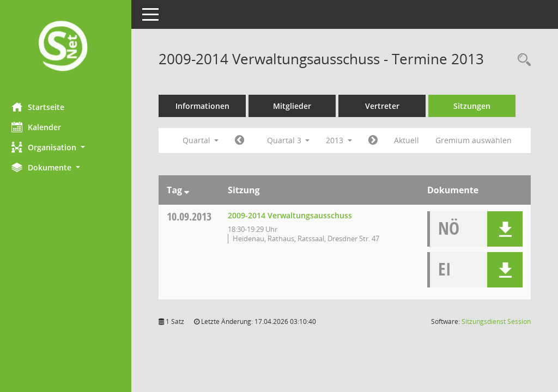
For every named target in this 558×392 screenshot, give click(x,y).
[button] (68, 147)
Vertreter (387, 106)
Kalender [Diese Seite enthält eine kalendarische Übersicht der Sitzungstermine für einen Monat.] (41, 127)
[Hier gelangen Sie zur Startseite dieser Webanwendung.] (68, 47)
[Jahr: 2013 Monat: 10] (378, 140)
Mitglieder (297, 106)
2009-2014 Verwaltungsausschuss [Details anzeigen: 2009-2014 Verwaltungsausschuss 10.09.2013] (295, 215)
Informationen (207, 106)
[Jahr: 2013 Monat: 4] (244, 140)
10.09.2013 (194, 216)
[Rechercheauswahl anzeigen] (521, 60)
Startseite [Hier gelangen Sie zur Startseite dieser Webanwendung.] (43, 107)
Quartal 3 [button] (293, 140)
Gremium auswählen (478, 140)
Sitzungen (477, 106)
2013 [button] (344, 140)
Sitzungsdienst (496, 321)
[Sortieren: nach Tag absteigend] (192, 190)
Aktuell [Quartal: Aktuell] (411, 140)
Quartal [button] (205, 140)
